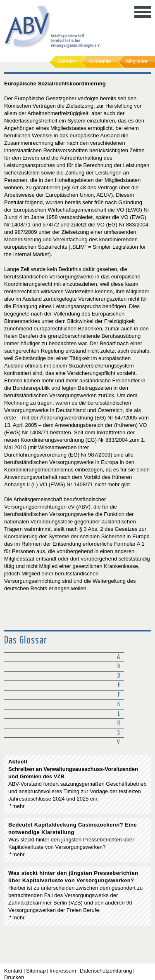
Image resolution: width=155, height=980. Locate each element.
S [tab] (119, 733)
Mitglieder (137, 61)
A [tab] (118, 657)
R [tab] (119, 723)
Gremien (67, 61)
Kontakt (13, 971)
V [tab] (118, 742)
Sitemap (36, 971)
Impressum (63, 971)
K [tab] (119, 704)
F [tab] (119, 695)
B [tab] (119, 666)
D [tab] (119, 676)
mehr (19, 806)
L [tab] (119, 714)
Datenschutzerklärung (106, 971)
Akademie (100, 61)
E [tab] (119, 685)
